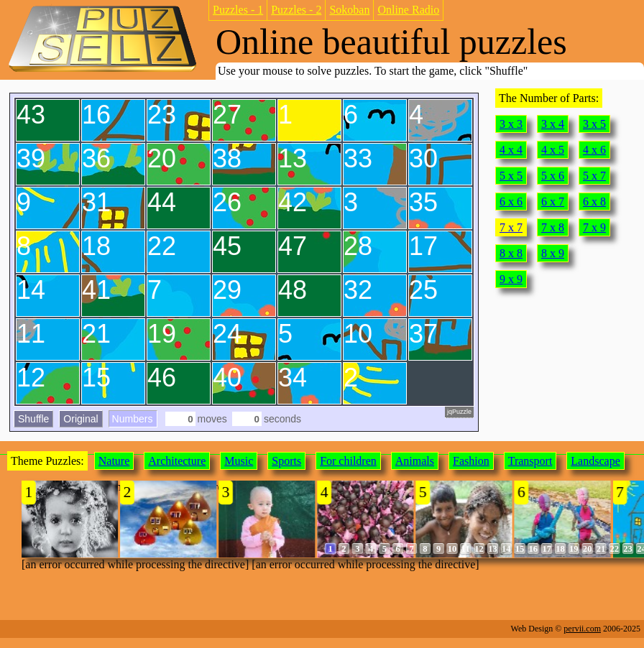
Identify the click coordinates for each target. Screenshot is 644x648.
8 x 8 (511, 253)
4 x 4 (511, 150)
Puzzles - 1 (238, 10)
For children (348, 461)
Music (239, 461)
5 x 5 (511, 176)
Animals (415, 461)
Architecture (177, 461)
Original (80, 419)
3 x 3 (511, 124)
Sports (286, 461)
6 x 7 (553, 202)
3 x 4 (553, 124)
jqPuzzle (459, 412)
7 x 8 (553, 227)
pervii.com (582, 629)
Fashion (471, 461)
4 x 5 (553, 150)
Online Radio (408, 10)
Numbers (133, 419)
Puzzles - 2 (296, 10)
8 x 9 (553, 253)
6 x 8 (594, 202)
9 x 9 (511, 279)
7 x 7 (511, 227)
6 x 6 (511, 202)
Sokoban (349, 10)
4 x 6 (594, 150)
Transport (530, 461)
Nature (114, 461)
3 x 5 (594, 124)
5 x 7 (594, 176)
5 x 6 (553, 176)
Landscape (595, 461)
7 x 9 (594, 227)
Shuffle (33, 419)
